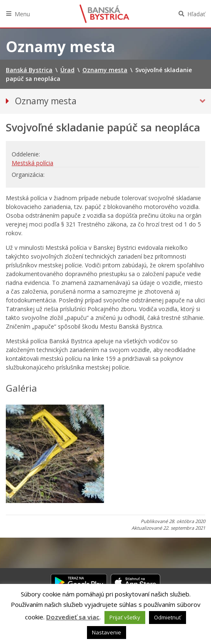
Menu (22, 14)
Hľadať (196, 14)
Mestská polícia (32, 163)
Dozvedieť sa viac (73, 617)
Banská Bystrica (104, 14)
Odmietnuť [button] (168, 617)
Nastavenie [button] (107, 632)
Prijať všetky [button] (125, 617)
